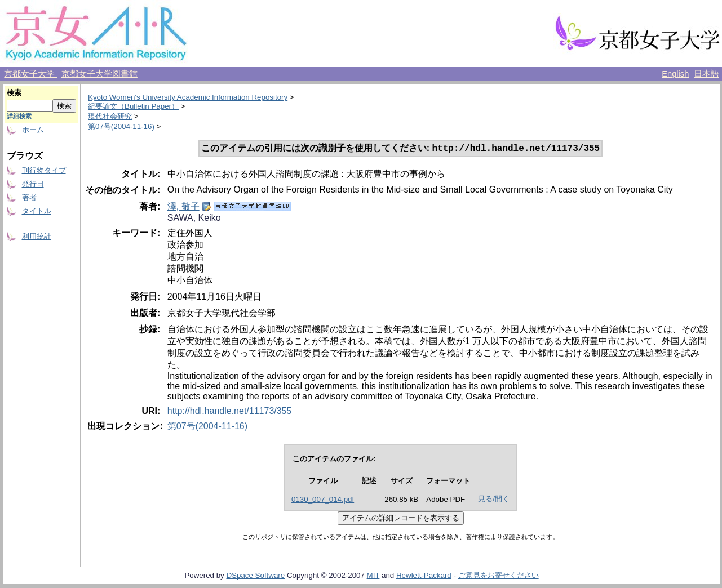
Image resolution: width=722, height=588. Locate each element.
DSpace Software (255, 576)
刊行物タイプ (44, 170)
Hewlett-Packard (424, 576)
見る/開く (494, 500)
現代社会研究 (110, 116)
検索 (14, 93)
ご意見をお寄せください (499, 576)
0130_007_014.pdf (323, 500)
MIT (373, 576)
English (675, 74)
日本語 (707, 74)
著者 (29, 197)
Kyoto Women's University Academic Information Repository (188, 97)
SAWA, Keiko (194, 219)
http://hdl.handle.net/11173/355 (230, 412)
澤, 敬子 (183, 208)
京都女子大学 (30, 74)
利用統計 (37, 236)
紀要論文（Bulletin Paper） (133, 106)
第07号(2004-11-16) (121, 126)
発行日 (33, 184)
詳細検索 (19, 116)
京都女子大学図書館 (99, 74)
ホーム (33, 130)
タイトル (37, 211)
